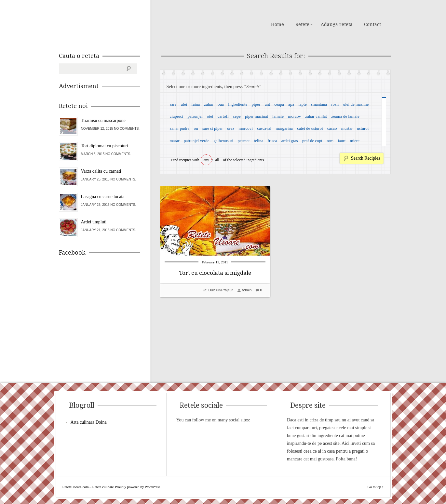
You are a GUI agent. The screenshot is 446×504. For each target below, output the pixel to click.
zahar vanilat (316, 116)
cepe (237, 116)
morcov (294, 116)
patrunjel (195, 116)
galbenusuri (224, 141)
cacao (332, 128)
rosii (335, 104)
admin (247, 290)
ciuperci (176, 116)
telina (259, 141)
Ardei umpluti (94, 222)
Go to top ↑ (376, 487)
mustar (347, 128)
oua (221, 104)
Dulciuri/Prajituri (221, 290)
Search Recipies (366, 158)
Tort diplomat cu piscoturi (105, 146)
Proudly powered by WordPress (137, 487)
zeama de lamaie (345, 116)
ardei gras (290, 141)
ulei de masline (356, 104)
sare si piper (213, 128)
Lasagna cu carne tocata (103, 197)
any (206, 160)
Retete (302, 24)
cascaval (264, 128)
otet (210, 116)
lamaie (278, 116)
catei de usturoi (310, 128)
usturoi (363, 128)
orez (231, 128)
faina (196, 104)
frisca (272, 141)
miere (355, 141)
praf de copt (312, 141)
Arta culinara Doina (89, 422)
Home (277, 24)
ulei (184, 104)
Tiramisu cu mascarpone (103, 120)
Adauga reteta (337, 24)
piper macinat (257, 116)
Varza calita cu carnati (101, 171)
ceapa (279, 104)
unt (267, 104)
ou (196, 128)
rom (330, 141)
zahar (209, 104)
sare (173, 104)
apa (291, 104)
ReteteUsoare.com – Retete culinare (106, 24)
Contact (372, 24)
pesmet (243, 141)
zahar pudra (179, 128)
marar (174, 141)
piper (256, 104)
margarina (284, 128)
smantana (319, 104)
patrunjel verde (196, 141)
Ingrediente (238, 104)
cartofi (223, 116)
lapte (302, 104)
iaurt (342, 141)
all (217, 160)
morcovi (246, 128)
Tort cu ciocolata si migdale (215, 273)
